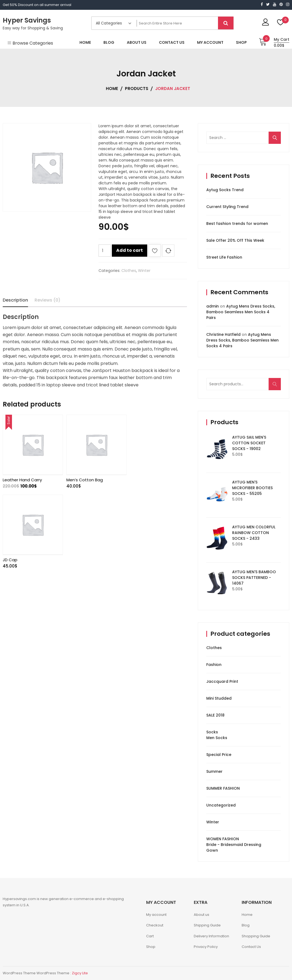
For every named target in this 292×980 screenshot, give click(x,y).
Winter (144, 271)
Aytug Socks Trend (225, 190)
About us (202, 915)
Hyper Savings (27, 20)
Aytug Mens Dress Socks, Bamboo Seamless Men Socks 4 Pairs (241, 312)
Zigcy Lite (80, 973)
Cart (150, 936)
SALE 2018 (215, 715)
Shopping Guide (256, 936)
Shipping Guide (207, 925)
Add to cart (130, 250)
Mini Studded (219, 698)
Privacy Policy (206, 947)
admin (213, 306)
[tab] (15, 300)
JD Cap (136, 479)
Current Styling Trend (227, 207)
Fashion (214, 665)
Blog (246, 925)
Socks (212, 732)
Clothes (129, 271)
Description (15, 300)
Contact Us (251, 947)
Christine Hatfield (223, 334)
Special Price (219, 755)
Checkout (155, 925)
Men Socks (217, 738)
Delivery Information (211, 936)
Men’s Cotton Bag (84, 479)
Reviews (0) (47, 300)
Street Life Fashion (224, 257)
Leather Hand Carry (22, 479)
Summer (214, 771)
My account (156, 915)
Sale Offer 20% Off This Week (235, 240)
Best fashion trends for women (237, 224)
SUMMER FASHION (223, 788)
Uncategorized (221, 805)
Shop (151, 947)
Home (247, 915)
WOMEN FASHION (223, 839)
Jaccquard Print (222, 681)
